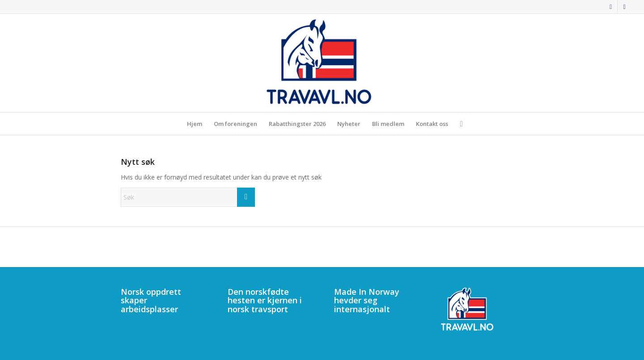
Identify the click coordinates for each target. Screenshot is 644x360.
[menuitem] (195, 124)
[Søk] (458, 124)
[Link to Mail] (624, 7)
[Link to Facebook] (611, 7)
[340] (322, 63)
